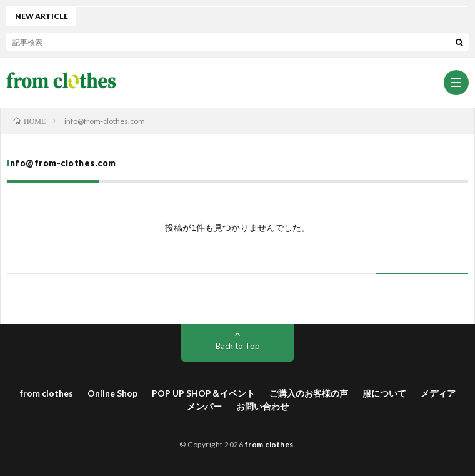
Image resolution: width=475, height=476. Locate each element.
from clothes (47, 393)
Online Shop (112, 393)
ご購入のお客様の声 (309, 393)
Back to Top (238, 346)
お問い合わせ (262, 406)
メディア (438, 393)
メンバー (204, 406)
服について (384, 393)
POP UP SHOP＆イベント (203, 393)
